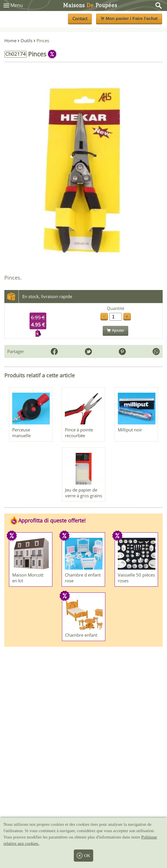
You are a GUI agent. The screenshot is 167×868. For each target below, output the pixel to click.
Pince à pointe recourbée (79, 433)
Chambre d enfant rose (83, 578)
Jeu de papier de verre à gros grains (84, 493)
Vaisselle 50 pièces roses (136, 578)
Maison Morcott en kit (28, 578)
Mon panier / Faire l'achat (129, 18)
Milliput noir (130, 430)
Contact (80, 19)
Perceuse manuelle (21, 433)
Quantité (115, 308)
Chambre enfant (81, 635)
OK (83, 856)
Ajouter (116, 330)
